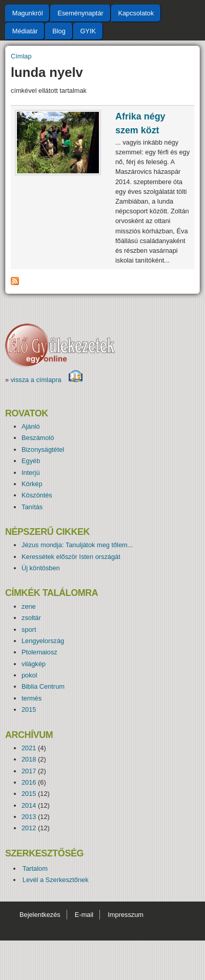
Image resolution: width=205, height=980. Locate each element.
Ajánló (31, 426)
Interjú (31, 473)
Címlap (21, 56)
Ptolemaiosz (39, 652)
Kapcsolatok (136, 13)
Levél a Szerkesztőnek (56, 880)
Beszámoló (38, 438)
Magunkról (28, 13)
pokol (29, 675)
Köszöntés (37, 495)
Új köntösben (41, 568)
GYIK (88, 31)
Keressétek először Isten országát (71, 557)
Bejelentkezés (40, 915)
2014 (29, 805)
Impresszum (126, 915)
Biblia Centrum (43, 686)
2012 (29, 828)
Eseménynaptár (80, 13)
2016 (29, 782)
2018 (29, 759)
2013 (29, 817)
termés (32, 698)
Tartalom (35, 868)
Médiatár (25, 31)
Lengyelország (43, 641)
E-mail (84, 915)
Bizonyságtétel (43, 449)
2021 (29, 748)
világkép (34, 664)
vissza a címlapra (47, 380)
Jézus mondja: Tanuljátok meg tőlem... (77, 545)
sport (29, 629)
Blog (59, 31)
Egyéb (31, 461)
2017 (29, 771)
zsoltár (31, 618)
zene (29, 606)
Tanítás (32, 507)
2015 (29, 709)
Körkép (32, 484)
